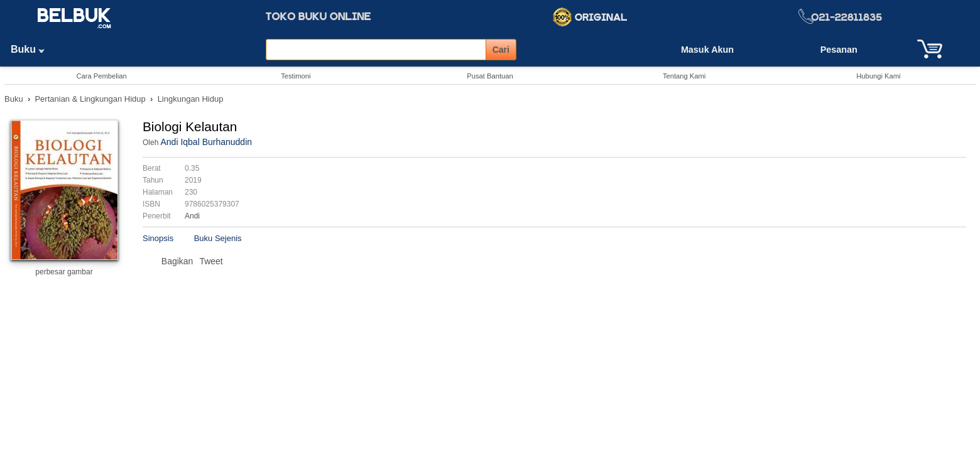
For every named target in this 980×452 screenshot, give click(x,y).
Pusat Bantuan (490, 76)
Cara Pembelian (101, 76)
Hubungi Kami (878, 76)
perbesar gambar (64, 272)
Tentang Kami (684, 76)
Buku (32, 49)
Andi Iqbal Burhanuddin (206, 142)
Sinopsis (158, 238)
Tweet (211, 261)
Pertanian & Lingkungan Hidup (90, 99)
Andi (192, 216)
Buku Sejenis (218, 238)
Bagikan (177, 261)
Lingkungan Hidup (191, 99)
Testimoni (296, 76)
